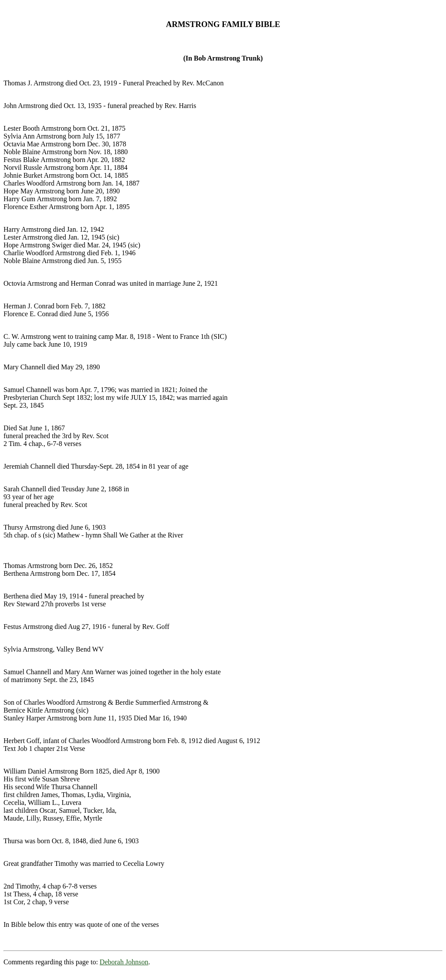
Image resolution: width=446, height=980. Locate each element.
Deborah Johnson (124, 962)
